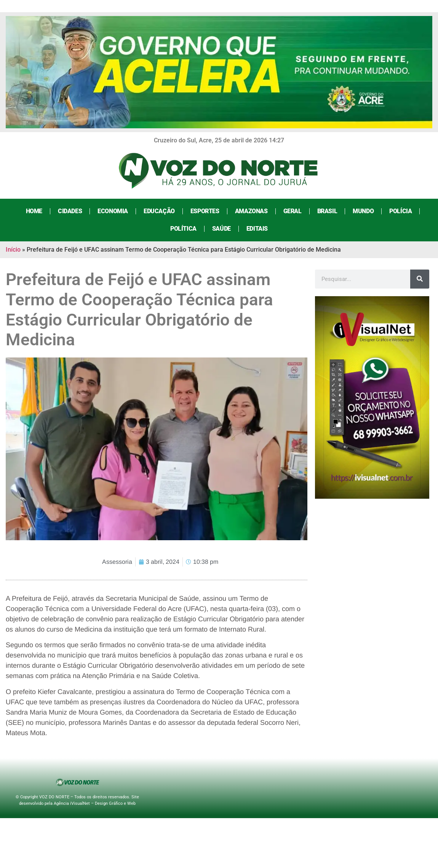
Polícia (400, 211)
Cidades (70, 211)
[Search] (420, 279)
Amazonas (251, 211)
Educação (159, 211)
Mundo (363, 211)
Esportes (205, 211)
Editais (257, 229)
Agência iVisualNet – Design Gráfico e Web (95, 803)
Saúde (221, 229)
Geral (293, 211)
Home (34, 211)
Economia (113, 211)
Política (183, 229)
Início (13, 250)
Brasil (327, 211)
